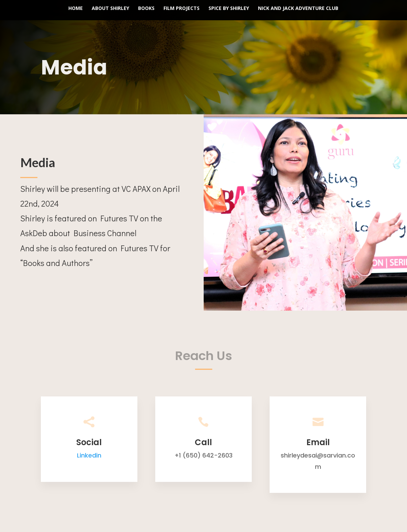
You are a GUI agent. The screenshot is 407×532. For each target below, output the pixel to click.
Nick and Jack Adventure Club (298, 9)
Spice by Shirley (229, 9)
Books (146, 9)
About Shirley (110, 9)
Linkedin (89, 455)
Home (76, 9)
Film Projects (182, 9)
